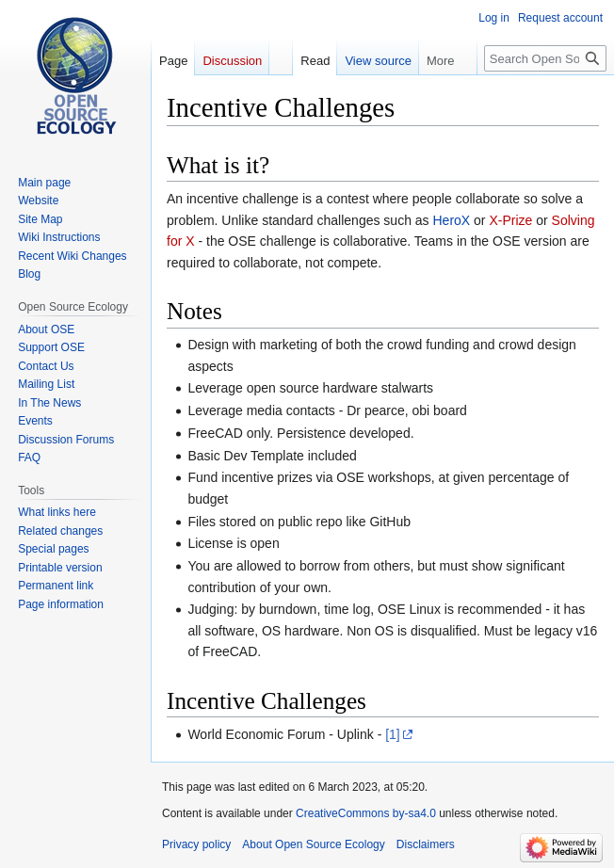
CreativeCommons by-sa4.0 (366, 813)
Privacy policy (196, 844)
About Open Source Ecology (313, 844)
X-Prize (510, 220)
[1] (393, 734)
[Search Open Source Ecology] (545, 58)
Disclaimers (426, 844)
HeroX (452, 220)
